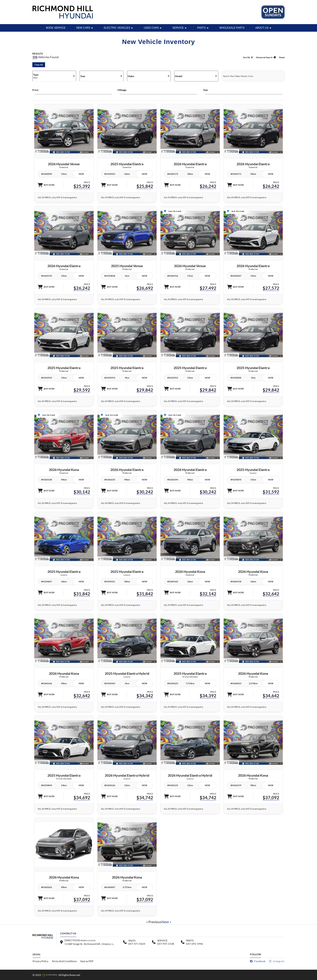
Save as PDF (87, 961)
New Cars (85, 28)
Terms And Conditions (64, 961)
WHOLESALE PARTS (232, 28)
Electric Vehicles (118, 28)
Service (179, 28)
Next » (166, 922)
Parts (203, 28)
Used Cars (153, 28)
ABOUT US (263, 28)
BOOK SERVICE (56, 28)
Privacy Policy (40, 961)
